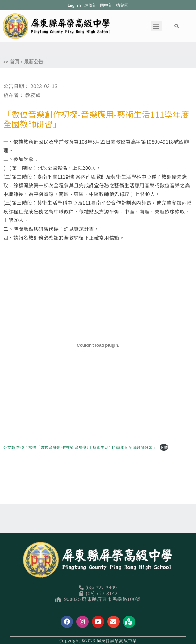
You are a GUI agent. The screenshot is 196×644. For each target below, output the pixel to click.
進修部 (90, 5)
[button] (156, 26)
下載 (164, 447)
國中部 (106, 5)
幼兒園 (122, 5)
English (74, 5)
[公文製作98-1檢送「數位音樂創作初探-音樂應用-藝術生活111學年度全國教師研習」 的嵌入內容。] (98, 345)
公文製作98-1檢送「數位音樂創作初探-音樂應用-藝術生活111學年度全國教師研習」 (80, 447)
